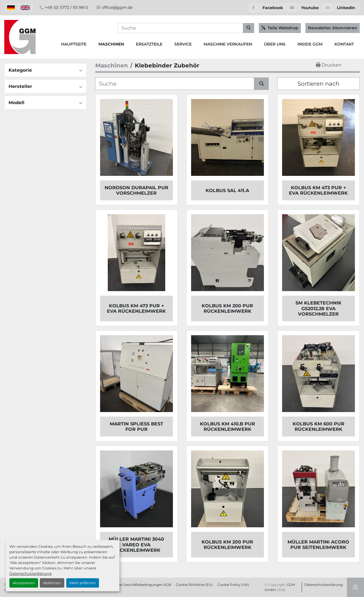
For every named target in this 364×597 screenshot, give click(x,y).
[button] (111, 44)
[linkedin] (342, 8)
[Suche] (175, 84)
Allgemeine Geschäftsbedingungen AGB (137, 585)
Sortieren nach (318, 84)
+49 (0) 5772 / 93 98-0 (66, 7)
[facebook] (268, 8)
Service (183, 44)
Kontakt (344, 44)
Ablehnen (52, 583)
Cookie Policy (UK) (233, 585)
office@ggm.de (117, 7)
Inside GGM (310, 44)
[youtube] (305, 8)
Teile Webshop (280, 28)
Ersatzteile (149, 44)
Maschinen (111, 44)
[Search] (186, 28)
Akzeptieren (24, 583)
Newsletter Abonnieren (333, 28)
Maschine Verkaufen (228, 44)
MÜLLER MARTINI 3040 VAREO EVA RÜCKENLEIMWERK (136, 544)
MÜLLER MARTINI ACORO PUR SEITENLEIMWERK (318, 545)
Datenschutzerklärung (30, 574)
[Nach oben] (355, 587)
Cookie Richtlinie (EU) (194, 585)
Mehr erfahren (83, 583)
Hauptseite (74, 44)
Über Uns (275, 44)
